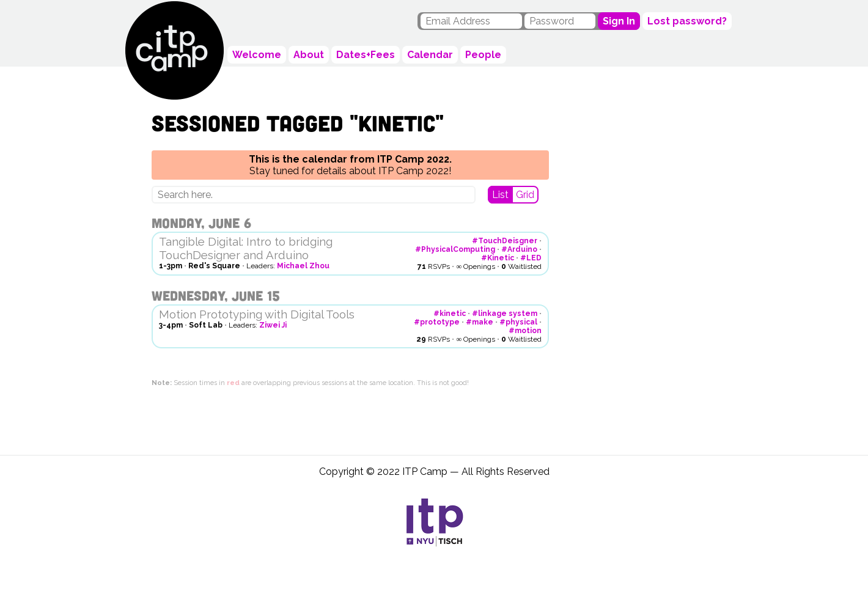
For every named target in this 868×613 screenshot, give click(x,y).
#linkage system (505, 314)
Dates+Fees (366, 55)
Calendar (430, 55)
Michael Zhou (303, 266)
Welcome (257, 55)
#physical (518, 322)
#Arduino (519, 249)
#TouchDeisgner (505, 241)
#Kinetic (498, 258)
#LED (531, 258)
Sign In (619, 21)
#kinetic (450, 314)
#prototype (437, 322)
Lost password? (687, 21)
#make (480, 322)
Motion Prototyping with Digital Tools (257, 314)
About (309, 55)
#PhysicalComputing (455, 249)
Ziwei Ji (273, 325)
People (483, 55)
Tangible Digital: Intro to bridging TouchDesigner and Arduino (246, 248)
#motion (525, 331)
